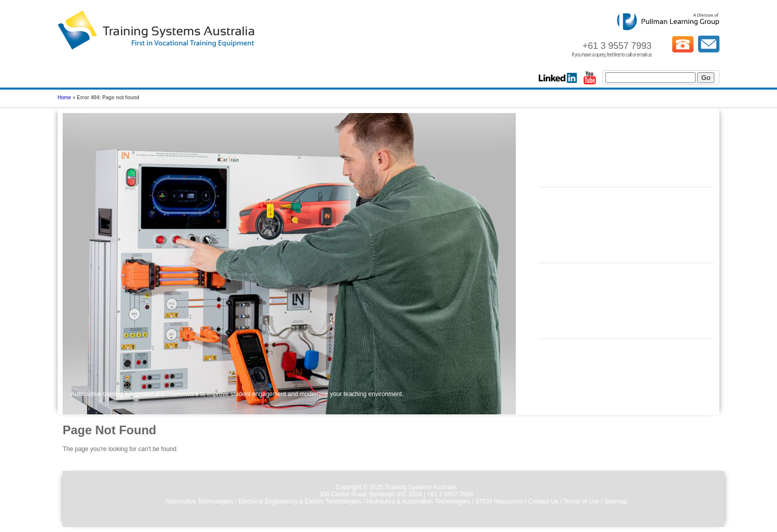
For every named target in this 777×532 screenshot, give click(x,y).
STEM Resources (499, 501)
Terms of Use (581, 501)
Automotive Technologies (199, 501)
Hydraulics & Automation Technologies (418, 501)
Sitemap (616, 501)
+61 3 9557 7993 (450, 494)
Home (64, 97)
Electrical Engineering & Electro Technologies (300, 501)
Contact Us (543, 501)
